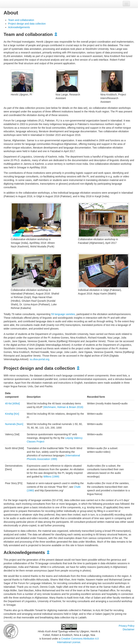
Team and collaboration (21, 20)
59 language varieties (63, 314)
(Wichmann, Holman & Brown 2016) (63, 407)
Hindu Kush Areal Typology (53, 631)
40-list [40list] (12, 403)
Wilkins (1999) (51, 477)
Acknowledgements (19, 27)
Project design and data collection (27, 24)
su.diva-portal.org (40, 359)
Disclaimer (129, 629)
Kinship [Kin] (12, 414)
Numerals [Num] (14, 424)
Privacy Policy (127, 626)
